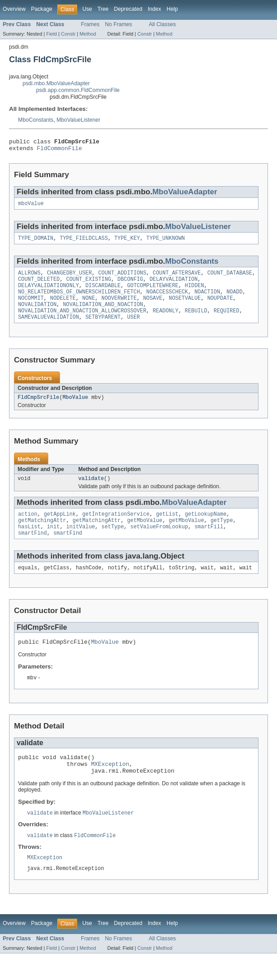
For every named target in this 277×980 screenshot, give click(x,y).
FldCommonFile (60, 151)
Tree (103, 9)
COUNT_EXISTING (89, 285)
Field (51, 34)
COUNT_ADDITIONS (122, 278)
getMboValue (145, 536)
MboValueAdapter (185, 195)
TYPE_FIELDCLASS (84, 243)
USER (134, 329)
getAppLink (60, 528)
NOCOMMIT (31, 307)
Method (88, 34)
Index (154, 9)
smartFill (209, 543)
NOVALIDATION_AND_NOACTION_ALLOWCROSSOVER (82, 321)
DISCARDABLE (103, 293)
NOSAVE (153, 307)
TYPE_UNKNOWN (165, 243)
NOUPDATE (220, 307)
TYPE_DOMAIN (36, 243)
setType (113, 543)
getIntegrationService (116, 528)
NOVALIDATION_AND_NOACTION (103, 314)
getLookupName (206, 528)
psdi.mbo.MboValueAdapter (56, 83)
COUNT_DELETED (39, 285)
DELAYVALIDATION (173, 285)
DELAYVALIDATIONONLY (48, 293)
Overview (14, 9)
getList (167, 528)
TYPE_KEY (127, 243)
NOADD (235, 300)
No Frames (119, 24)
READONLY (165, 321)
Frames (90, 24)
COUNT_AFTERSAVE (177, 278)
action (28, 528)
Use (87, 9)
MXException (110, 786)
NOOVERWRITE (119, 307)
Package (42, 9)
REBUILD (196, 321)
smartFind (32, 550)
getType (222, 536)
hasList (29, 543)
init (53, 543)
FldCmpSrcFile (38, 410)
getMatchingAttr (42, 536)
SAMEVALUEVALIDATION (48, 329)
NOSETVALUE (185, 307)
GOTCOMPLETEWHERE (153, 293)
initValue (81, 543)
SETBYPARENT (103, 329)
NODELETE (63, 307)
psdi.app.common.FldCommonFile (78, 90)
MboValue (76, 410)
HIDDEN (195, 293)
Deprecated (128, 9)
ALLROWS (29, 278)
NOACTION (207, 300)
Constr (68, 34)
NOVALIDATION (37, 314)
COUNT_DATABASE (230, 278)
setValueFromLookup (159, 543)
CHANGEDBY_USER (69, 278)
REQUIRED (227, 321)
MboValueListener (78, 120)
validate (91, 492)
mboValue (31, 207)
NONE (88, 307)
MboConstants (36, 120)
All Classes (162, 24)
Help (172, 9)
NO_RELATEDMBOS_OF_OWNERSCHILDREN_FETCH (79, 300)
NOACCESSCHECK (167, 300)
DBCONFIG (130, 285)
